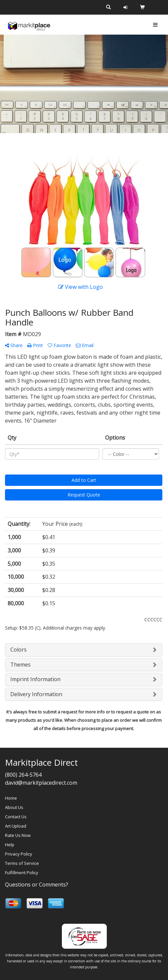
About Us (14, 807)
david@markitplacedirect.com (41, 783)
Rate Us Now (18, 835)
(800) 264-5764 (23, 775)
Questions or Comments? (37, 884)
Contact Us (16, 817)
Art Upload (16, 826)
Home (11, 798)
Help (10, 845)
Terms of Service (22, 863)
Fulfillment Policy (22, 873)
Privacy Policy (19, 854)
